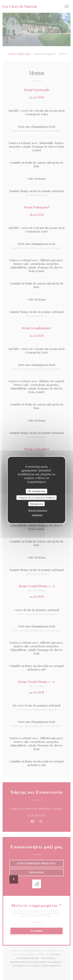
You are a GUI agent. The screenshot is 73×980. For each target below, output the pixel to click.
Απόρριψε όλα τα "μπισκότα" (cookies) (36, 497)
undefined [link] (37, 515)
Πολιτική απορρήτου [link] (38, 510)
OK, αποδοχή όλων (36, 491)
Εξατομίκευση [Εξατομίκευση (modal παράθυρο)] (36, 504)
